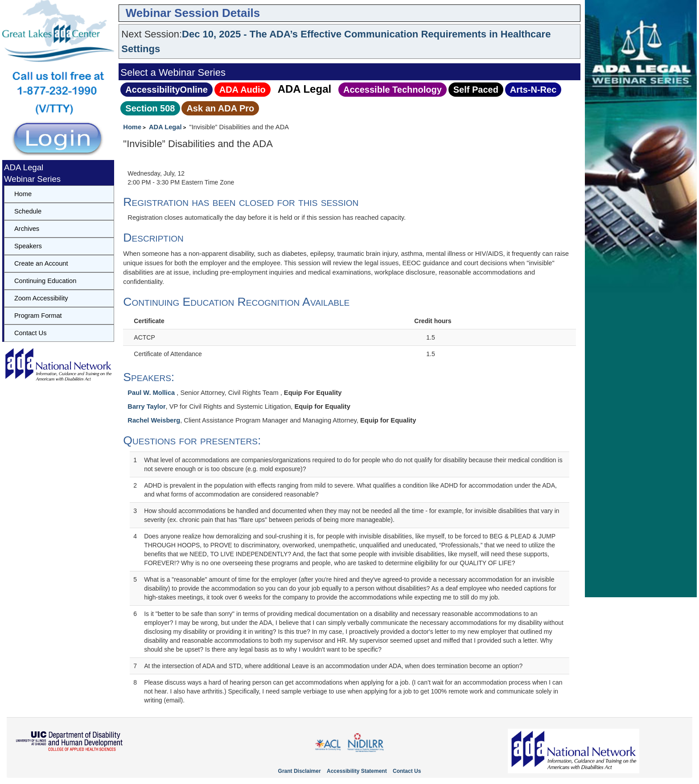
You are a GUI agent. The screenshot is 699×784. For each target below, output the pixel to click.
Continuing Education (45, 281)
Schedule (28, 211)
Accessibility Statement (357, 771)
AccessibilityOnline (167, 90)
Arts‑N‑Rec (533, 90)
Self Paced (476, 90)
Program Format (38, 316)
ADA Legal (304, 89)
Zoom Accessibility (41, 298)
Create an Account (41, 263)
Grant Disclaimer (300, 771)
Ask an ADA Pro (220, 108)
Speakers (28, 246)
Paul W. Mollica (152, 393)
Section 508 (150, 108)
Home (132, 127)
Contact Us (31, 333)
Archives (27, 229)
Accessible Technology (393, 90)
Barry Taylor (146, 406)
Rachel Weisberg (154, 420)
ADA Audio (243, 90)
